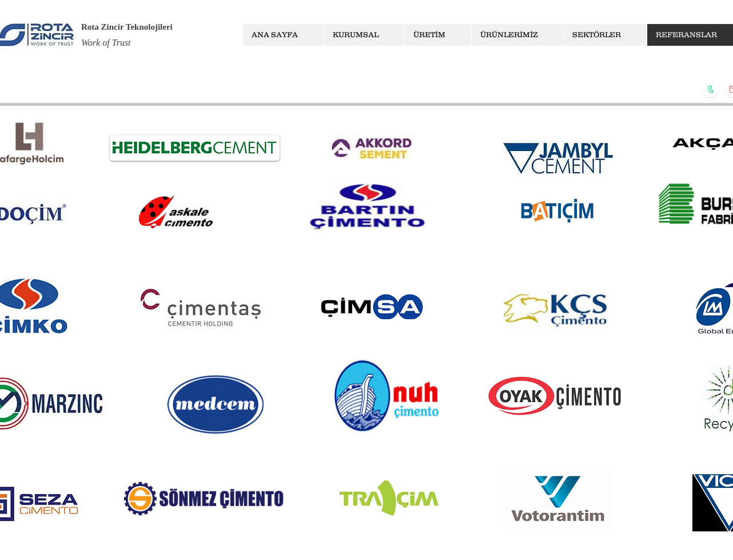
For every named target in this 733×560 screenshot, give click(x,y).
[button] (364, 35)
